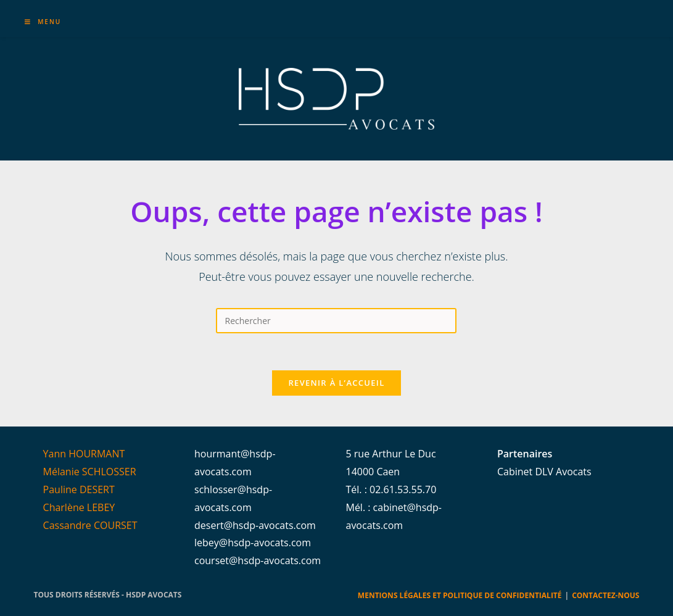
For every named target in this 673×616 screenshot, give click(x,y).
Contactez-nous (605, 595)
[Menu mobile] (43, 22)
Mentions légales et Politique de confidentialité (460, 595)
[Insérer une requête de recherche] (336, 321)
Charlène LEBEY (79, 507)
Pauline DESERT (79, 489)
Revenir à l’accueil (336, 383)
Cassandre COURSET (90, 525)
